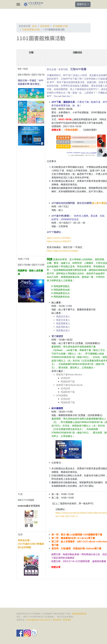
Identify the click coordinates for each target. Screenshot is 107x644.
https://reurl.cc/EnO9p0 (59, 238)
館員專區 (67, 620)
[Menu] (18, 4)
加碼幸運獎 (90, 130)
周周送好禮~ (24, 540)
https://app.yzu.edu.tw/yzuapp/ (63, 251)
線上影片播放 (99, 203)
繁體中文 (82, 4)
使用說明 (65, 378)
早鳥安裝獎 (71, 130)
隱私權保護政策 (79, 614)
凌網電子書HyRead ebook (69, 385)
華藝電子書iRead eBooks (69, 375)
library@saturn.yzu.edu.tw (39, 620)
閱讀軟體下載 (68, 382)
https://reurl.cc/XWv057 (59, 241)
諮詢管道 (57, 620)
